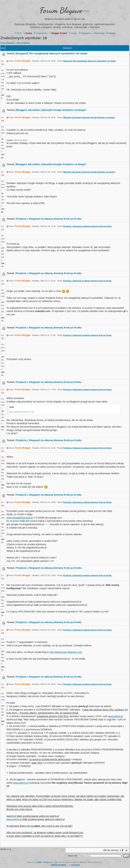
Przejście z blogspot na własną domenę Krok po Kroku (49, 219)
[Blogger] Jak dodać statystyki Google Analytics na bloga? (51, 110)
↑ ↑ (58, 865)
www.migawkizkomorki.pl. (20, 518)
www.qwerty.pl (21, 783)
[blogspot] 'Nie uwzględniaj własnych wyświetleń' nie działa (51, 53)
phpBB (39, 862)
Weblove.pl (48, 862)
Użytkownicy (40, 33)
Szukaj (28, 33)
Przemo (82, 862)
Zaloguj (111, 33)
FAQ (18, 33)
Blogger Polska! (58, 33)
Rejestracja (98, 33)
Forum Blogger (23, 61)
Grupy (73, 33)
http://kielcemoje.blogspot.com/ (66, 652)
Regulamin (84, 33)
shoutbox (76, 865)
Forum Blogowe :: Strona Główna (15, 43)
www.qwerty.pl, (116, 716)
